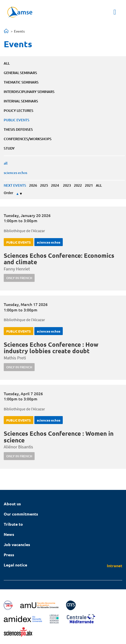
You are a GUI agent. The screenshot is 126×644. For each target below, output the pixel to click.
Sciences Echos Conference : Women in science (59, 437)
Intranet (115, 566)
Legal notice (15, 565)
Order (8, 193)
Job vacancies (17, 544)
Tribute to (13, 524)
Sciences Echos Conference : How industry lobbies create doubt (51, 348)
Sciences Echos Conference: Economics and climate (59, 259)
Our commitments (21, 514)
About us (12, 504)
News (9, 534)
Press (9, 555)
